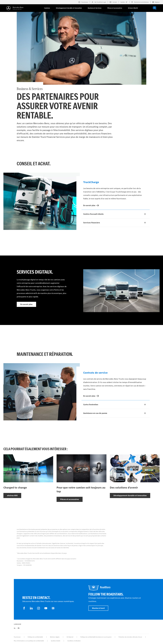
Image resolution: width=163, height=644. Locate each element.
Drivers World (133, 8)
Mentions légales (55, 637)
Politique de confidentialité (35, 637)
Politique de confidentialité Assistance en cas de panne (96, 637)
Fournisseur (17, 637)
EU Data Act (70, 637)
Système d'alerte (56, 641)
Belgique (156, 2)
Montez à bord (98, 608)
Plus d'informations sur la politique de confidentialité (29, 641)
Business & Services (95, 8)
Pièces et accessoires (115, 8)
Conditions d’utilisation (74, 641)
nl (15, 628)
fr (18, 628)
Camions (47, 8)
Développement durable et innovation (69, 8)
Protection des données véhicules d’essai (130, 637)
